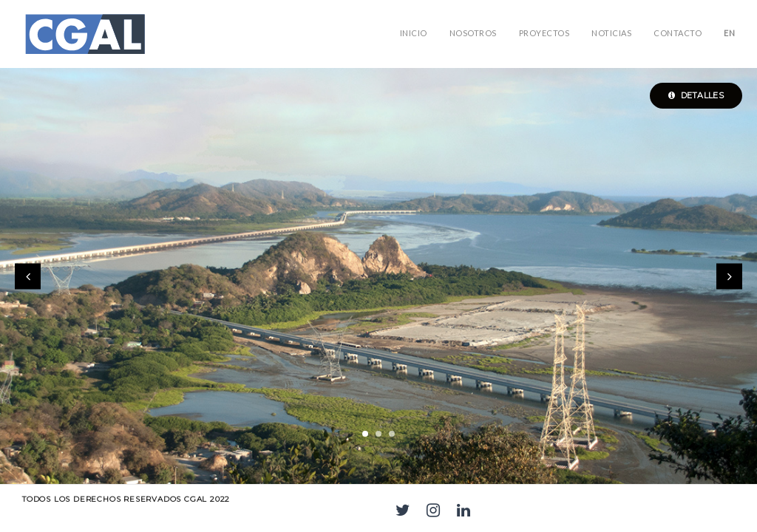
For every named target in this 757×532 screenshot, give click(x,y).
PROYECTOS (544, 33)
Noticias (611, 33)
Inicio (414, 33)
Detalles (696, 95)
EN (729, 33)
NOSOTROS (473, 33)
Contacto (678, 33)
